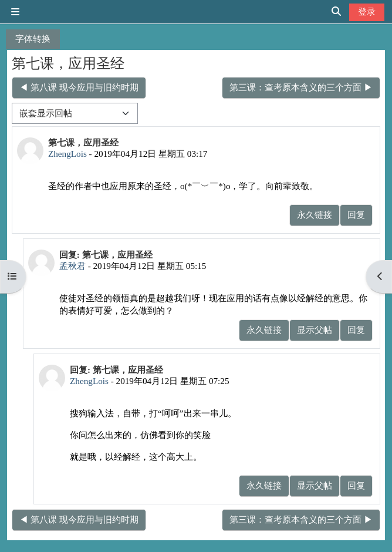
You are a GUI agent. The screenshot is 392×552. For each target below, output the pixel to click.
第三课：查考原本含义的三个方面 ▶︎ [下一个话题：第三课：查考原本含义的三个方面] (301, 87)
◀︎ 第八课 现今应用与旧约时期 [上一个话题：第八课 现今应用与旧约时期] (79, 87)
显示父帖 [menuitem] (315, 330)
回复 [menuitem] (356, 215)
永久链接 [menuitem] (315, 215)
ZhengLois (67, 154)
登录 (367, 11)
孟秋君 (72, 266)
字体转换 (33, 38)
